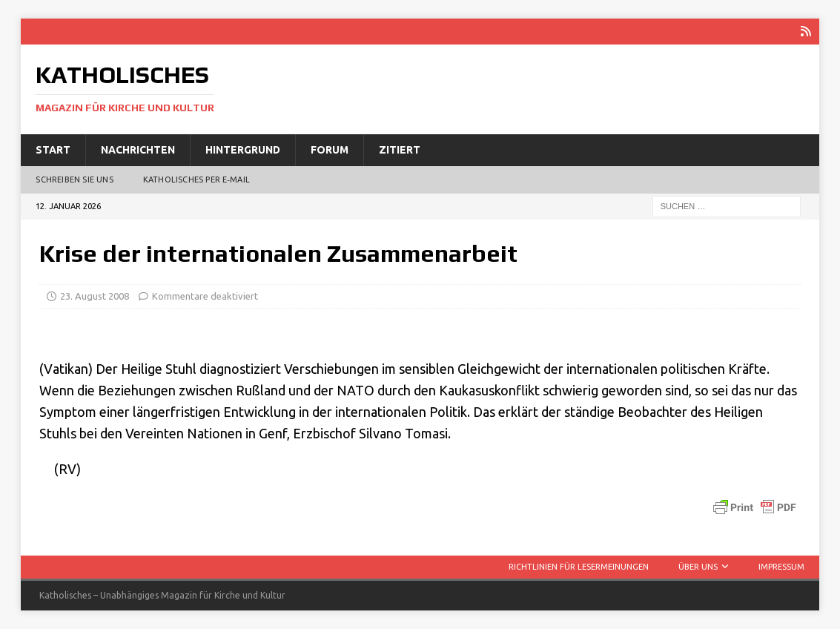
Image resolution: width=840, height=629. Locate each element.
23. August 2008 (95, 296)
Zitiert (400, 150)
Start (53, 150)
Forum (330, 150)
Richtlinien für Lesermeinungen (579, 567)
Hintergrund (243, 150)
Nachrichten (138, 150)
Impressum (781, 567)
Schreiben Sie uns (74, 180)
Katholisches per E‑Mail (196, 180)
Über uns (698, 567)
